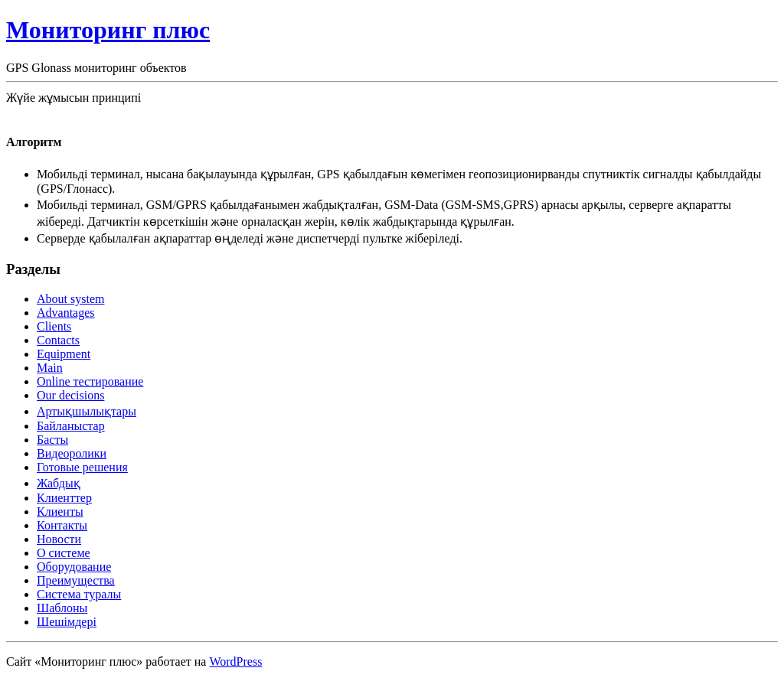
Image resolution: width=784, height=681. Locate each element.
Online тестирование (90, 381)
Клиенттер (64, 498)
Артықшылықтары (87, 411)
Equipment (64, 354)
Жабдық (59, 483)
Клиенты (60, 512)
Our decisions (70, 395)
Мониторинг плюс (108, 30)
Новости (59, 539)
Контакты (62, 525)
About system (70, 299)
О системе (64, 553)
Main (50, 368)
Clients (54, 326)
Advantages (66, 313)
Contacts (58, 340)
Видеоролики (72, 453)
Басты (52, 440)
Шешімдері (67, 622)
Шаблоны (62, 608)
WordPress (235, 661)
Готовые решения (82, 467)
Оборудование (74, 567)
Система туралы (79, 594)
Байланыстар (71, 426)
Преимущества (76, 580)
